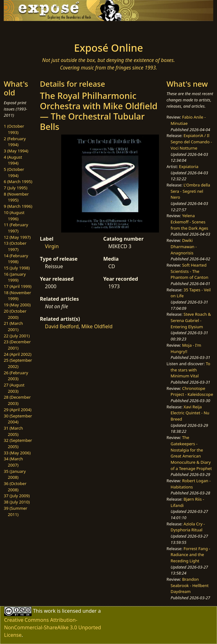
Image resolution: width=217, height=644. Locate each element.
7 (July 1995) (16, 188)
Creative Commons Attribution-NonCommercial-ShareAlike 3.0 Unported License (53, 627)
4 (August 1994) (13, 160)
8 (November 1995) (16, 197)
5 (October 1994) (14, 172)
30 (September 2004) (18, 419)
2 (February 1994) (15, 142)
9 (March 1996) (18, 206)
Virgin (52, 246)
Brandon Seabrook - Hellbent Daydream (190, 585)
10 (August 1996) (14, 216)
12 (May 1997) (17, 237)
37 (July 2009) (17, 496)
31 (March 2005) (13, 431)
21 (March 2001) (13, 326)
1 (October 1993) (14, 129)
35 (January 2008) (15, 474)
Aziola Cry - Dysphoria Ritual (188, 527)
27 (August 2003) (14, 388)
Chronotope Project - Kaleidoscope (192, 391)
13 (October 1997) (15, 246)
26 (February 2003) (16, 376)
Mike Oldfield (97, 326)
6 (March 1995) (18, 181)
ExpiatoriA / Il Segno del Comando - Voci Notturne (191, 142)
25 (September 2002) (18, 363)
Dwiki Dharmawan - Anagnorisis (184, 246)
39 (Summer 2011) (16, 511)
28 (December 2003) (17, 400)
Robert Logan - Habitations (191, 484)
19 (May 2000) (17, 305)
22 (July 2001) (17, 336)
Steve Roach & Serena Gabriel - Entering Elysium (191, 320)
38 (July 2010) (17, 502)
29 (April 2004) (18, 410)
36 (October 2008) (15, 487)
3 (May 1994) (16, 151)
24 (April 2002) (18, 354)
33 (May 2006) (17, 453)
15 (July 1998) (17, 268)
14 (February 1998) (16, 259)
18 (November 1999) (17, 296)
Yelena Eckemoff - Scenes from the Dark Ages (189, 222)
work (50, 611)
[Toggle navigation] (40, 30)
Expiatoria (189, 166)
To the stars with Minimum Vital (190, 370)
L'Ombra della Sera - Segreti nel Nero (190, 191)
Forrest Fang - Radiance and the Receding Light (190, 555)
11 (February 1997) (16, 228)
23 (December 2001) (17, 345)
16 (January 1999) (15, 277)
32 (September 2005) (18, 443)
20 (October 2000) (15, 314)
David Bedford (62, 326)
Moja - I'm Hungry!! (186, 348)
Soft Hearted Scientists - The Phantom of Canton (189, 271)
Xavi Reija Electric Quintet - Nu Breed (190, 413)
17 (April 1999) (18, 286)
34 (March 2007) (13, 462)
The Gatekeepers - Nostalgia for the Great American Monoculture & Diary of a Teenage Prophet (191, 453)
